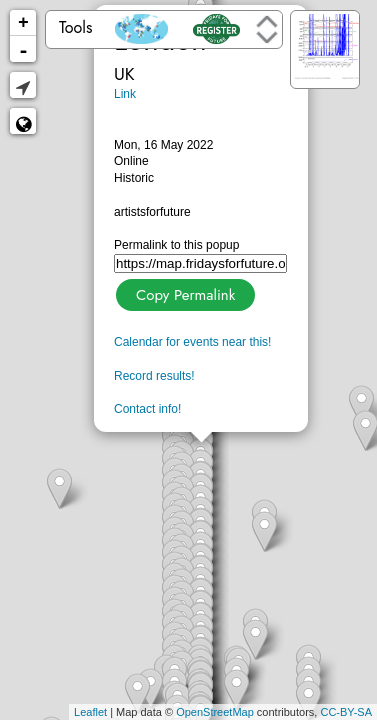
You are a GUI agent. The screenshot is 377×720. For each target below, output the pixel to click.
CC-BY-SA (346, 712)
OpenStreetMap (215, 712)
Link (125, 94)
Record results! (154, 376)
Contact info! (147, 409)
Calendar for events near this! (192, 342)
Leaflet (90, 712)
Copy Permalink (183, 292)
